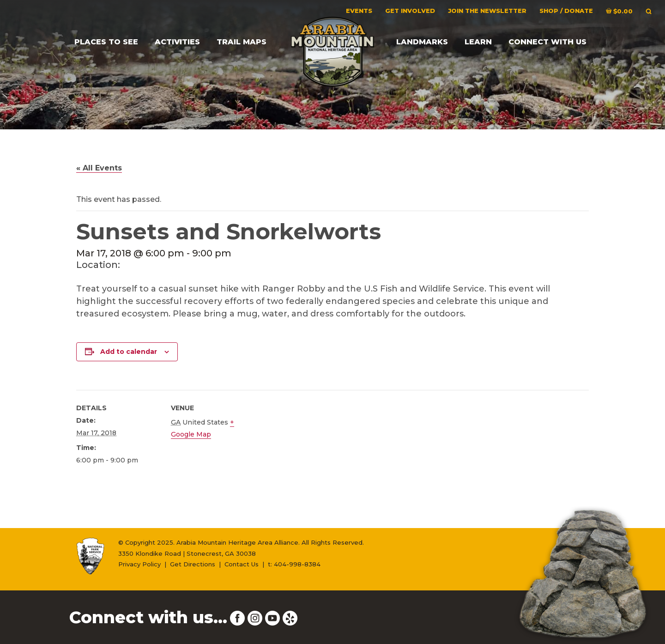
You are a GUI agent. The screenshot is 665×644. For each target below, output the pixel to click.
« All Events (99, 168)
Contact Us (242, 564)
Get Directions (193, 564)
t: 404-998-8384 (294, 564)
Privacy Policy (139, 564)
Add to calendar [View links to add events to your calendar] (129, 352)
